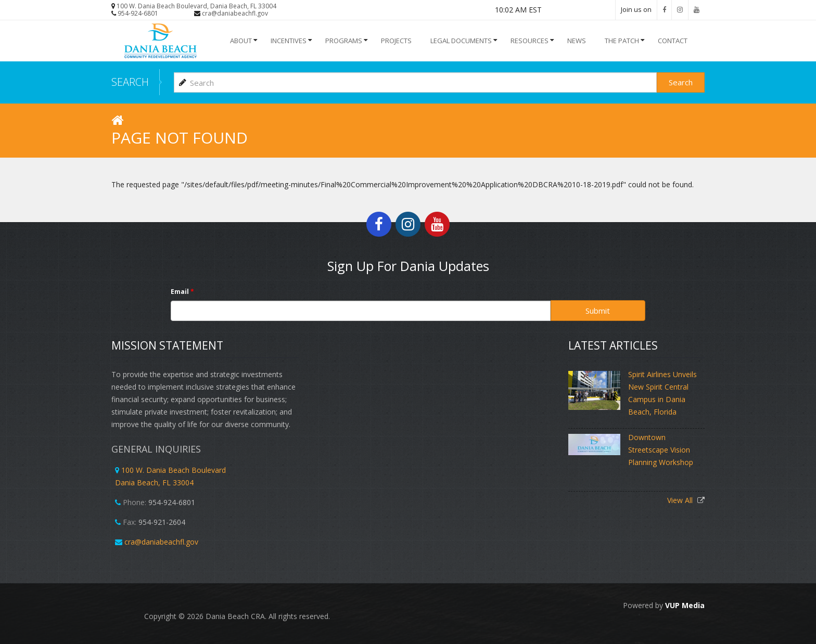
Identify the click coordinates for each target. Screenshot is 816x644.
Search (681, 82)
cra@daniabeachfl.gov (235, 13)
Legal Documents (461, 41)
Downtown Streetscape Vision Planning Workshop (661, 450)
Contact (673, 41)
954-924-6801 (138, 13)
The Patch (622, 41)
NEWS (577, 41)
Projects (396, 41)
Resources (530, 41)
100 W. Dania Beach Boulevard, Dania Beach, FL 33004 (196, 6)
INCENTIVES (289, 41)
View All (681, 500)
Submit (598, 311)
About (241, 41)
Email (182, 292)
